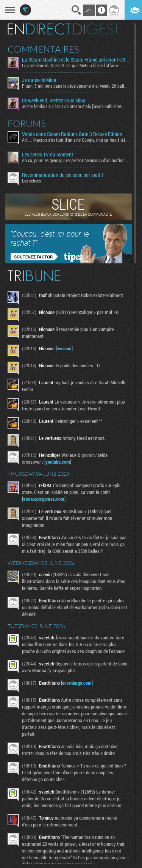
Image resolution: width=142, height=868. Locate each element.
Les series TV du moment (48, 155)
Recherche (76, 10)
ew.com (64, 348)
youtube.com (58, 462)
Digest (96, 29)
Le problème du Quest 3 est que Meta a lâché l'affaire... (72, 65)
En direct (39, 29)
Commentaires (43, 49)
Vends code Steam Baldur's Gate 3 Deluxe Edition (72, 134)
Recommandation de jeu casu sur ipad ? (63, 175)
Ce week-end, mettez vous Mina (54, 101)
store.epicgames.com (44, 499)
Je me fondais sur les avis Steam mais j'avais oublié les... (73, 106)
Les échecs (31, 181)
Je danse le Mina (39, 80)
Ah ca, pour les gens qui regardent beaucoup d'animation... (75, 160)
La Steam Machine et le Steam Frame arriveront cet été (75, 60)
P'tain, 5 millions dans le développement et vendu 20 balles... (75, 86)
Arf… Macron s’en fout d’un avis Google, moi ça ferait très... (75, 140)
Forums (27, 124)
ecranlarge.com (77, 683)
